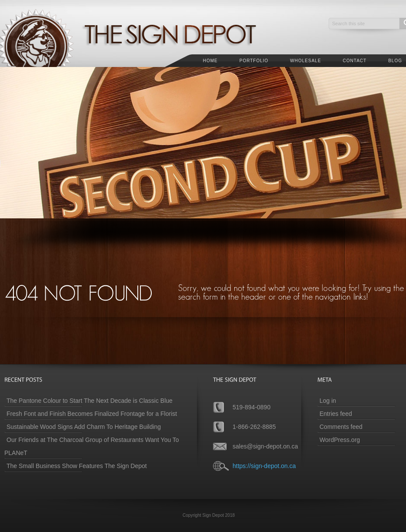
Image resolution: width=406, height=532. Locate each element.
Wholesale (305, 61)
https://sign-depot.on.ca (264, 466)
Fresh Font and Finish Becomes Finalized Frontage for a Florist (92, 414)
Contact (355, 61)
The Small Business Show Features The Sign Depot (77, 466)
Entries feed (336, 414)
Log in (328, 401)
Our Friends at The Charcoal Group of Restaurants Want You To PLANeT (92, 446)
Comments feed (341, 427)
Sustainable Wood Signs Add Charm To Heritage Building (84, 427)
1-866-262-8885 (254, 427)
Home (210, 61)
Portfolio (254, 61)
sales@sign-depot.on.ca (265, 446)
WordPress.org (340, 440)
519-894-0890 (251, 407)
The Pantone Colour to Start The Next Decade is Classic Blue (90, 401)
